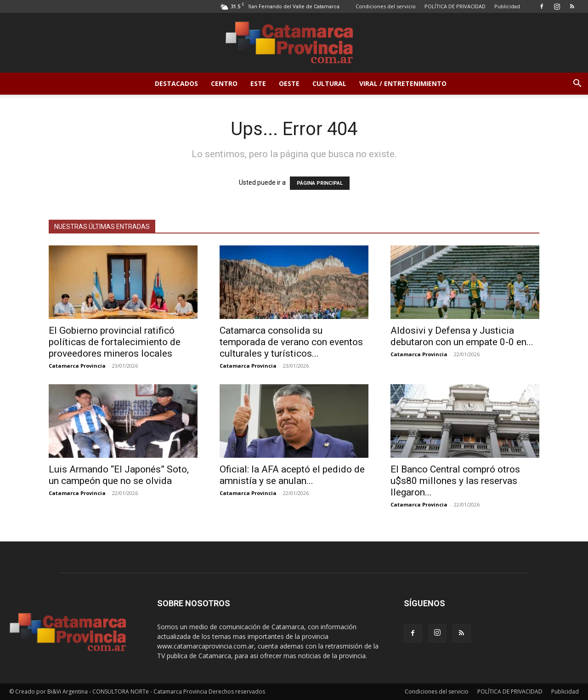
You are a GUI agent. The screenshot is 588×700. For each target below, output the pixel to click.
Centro (224, 83)
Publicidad (507, 6)
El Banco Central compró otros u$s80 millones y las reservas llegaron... (455, 481)
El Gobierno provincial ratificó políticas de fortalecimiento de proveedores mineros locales (115, 342)
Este (258, 83)
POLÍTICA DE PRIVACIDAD (455, 6)
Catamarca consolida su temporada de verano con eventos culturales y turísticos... (291, 342)
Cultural (329, 83)
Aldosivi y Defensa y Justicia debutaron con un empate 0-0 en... (462, 336)
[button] (577, 84)
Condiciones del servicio (386, 6)
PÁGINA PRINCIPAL (320, 183)
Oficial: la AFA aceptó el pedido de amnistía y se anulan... (292, 475)
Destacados (176, 83)
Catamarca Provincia (77, 366)
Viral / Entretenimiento (403, 83)
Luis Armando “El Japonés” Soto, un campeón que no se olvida (119, 475)
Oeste (289, 83)
